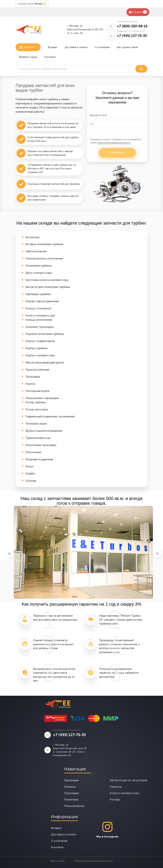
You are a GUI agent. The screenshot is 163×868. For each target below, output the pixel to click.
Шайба (30, 473)
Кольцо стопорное (38, 308)
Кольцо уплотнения (39, 320)
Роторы (115, 799)
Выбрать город (28, 57)
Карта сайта (58, 861)
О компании (102, 47)
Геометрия (71, 799)
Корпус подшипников (40, 341)
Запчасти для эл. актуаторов (129, 780)
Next (157, 554)
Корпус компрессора (40, 355)
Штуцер (31, 481)
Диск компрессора (39, 273)
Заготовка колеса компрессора (47, 280)
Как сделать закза (127, 47)
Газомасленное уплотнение (44, 258)
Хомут (30, 466)
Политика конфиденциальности (93, 861)
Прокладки (72, 793)
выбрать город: (32, 4)
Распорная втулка (37, 391)
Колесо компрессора (40, 315)
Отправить (117, 153)
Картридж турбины (38, 294)
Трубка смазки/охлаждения (44, 431)
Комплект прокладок (40, 327)
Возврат (53, 47)
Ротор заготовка (37, 409)
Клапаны (70, 787)
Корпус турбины (36, 348)
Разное (30, 384)
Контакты (50, 57)
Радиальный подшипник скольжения (50, 416)
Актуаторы (33, 237)
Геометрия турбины (39, 266)
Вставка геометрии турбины (44, 244)
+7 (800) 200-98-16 (132, 26)
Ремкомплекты (74, 806)
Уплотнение (33, 452)
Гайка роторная (36, 251)
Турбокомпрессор (38, 438)
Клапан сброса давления (42, 301)
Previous (10, 554)
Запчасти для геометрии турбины (48, 287)
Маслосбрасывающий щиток (45, 362)
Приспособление (37, 370)
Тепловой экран (36, 424)
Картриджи (72, 780)
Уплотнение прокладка (41, 445)
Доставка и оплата (76, 47)
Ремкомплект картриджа (42, 398)
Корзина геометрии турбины (45, 334)
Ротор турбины (36, 402)
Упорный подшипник (39, 459)
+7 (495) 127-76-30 (132, 36)
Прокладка (33, 377)
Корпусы (116, 787)
